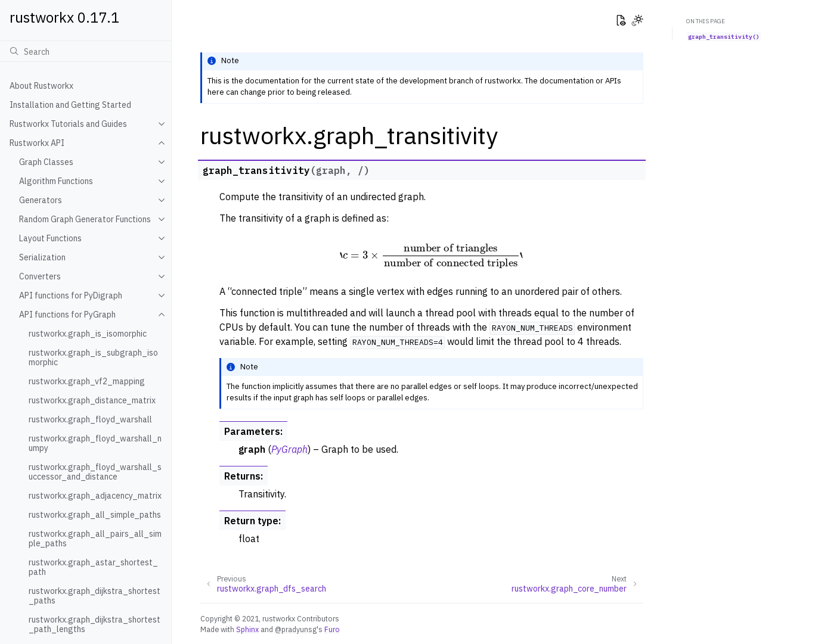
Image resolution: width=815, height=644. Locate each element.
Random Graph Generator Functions (85, 219)
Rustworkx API (37, 143)
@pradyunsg (296, 629)
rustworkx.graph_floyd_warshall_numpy (95, 443)
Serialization (42, 257)
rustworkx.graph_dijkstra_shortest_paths (94, 596)
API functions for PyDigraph (71, 295)
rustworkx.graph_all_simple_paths (95, 515)
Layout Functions (50, 238)
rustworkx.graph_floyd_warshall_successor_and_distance (95, 472)
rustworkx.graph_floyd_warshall (90, 419)
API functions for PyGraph (67, 315)
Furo (332, 629)
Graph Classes (46, 162)
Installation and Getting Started (70, 105)
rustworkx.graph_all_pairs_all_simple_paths (95, 539)
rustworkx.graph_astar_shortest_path (93, 567)
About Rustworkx (41, 86)
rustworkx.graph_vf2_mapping (87, 381)
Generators (41, 200)
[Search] (86, 51)
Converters (40, 276)
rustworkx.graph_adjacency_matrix (95, 496)
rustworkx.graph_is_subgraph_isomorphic (93, 357)
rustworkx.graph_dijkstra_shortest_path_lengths (94, 624)
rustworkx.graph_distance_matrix (92, 400)
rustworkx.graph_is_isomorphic (88, 334)
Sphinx (247, 629)
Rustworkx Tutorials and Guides (68, 124)
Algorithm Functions (56, 181)
